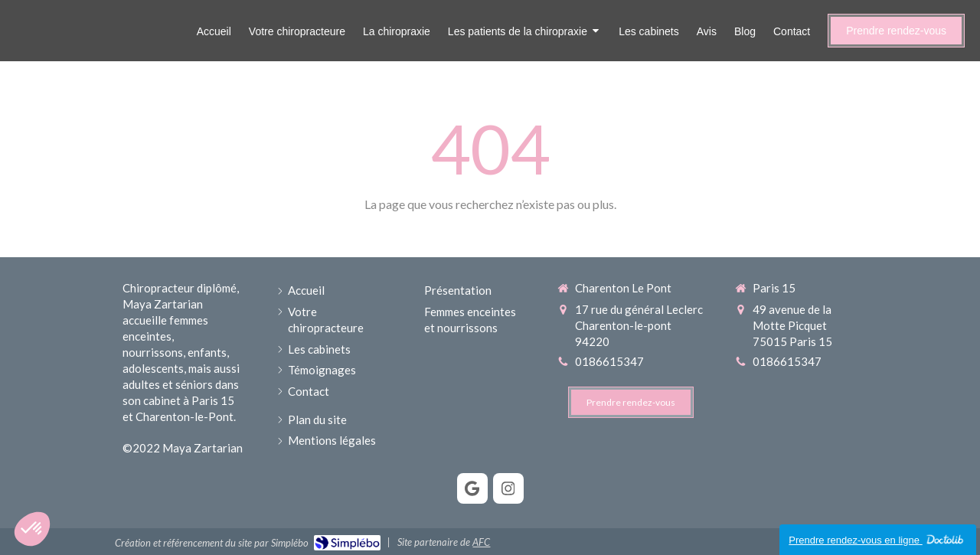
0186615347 (609, 361)
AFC (481, 542)
